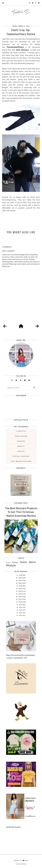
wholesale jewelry (13, 827)
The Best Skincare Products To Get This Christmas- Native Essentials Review (21, 512)
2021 (20, 588)
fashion (21, 441)
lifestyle (21, 431)
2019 (20, 594)
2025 (20, 578)
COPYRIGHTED (21, 864)
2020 (20, 591)
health (21, 451)
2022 (21, 586)
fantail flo (18, 860)
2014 (21, 607)
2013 (21, 610)
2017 (20, 599)
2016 (20, 602)
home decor (21, 436)
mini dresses (22, 50)
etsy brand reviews (21, 461)
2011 (21, 615)
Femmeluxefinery (15, 47)
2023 (20, 583)
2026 (21, 575)
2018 (20, 597)
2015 (21, 605)
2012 (21, 613)
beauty (21, 446)
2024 (20, 580)
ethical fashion (21, 456)
